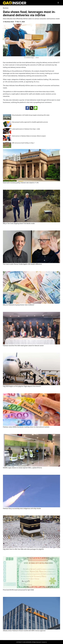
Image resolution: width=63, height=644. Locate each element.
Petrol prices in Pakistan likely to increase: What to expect (29, 136)
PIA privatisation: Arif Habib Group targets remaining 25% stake (31, 115)
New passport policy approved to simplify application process (30, 122)
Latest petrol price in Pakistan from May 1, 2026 (26, 129)
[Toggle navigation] (58, 3)
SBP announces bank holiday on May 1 (23, 143)
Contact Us (44, 642)
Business (6, 8)
